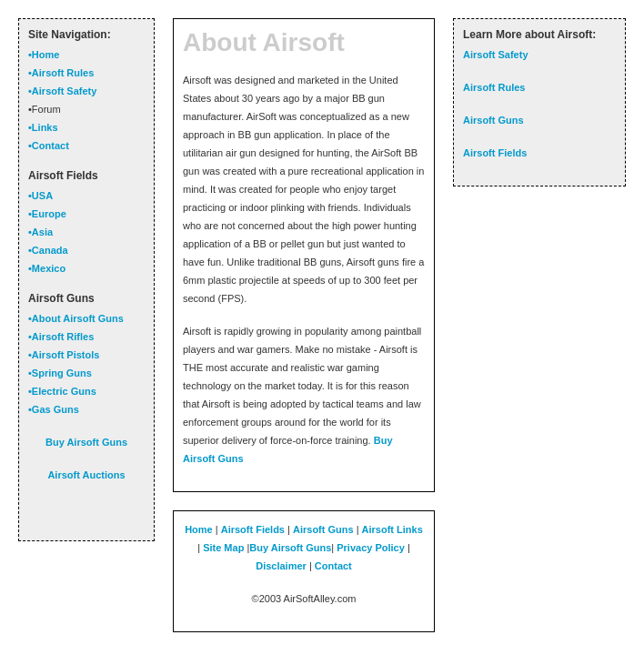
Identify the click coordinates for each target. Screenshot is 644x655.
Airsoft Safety (496, 55)
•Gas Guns (54, 409)
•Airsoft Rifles (61, 337)
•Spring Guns (60, 373)
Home (199, 529)
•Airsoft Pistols (64, 355)
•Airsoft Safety (62, 91)
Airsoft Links (392, 529)
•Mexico (47, 268)
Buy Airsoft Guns (290, 548)
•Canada (48, 250)
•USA (40, 196)
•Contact (49, 146)
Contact (333, 566)
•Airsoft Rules (61, 73)
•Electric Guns (62, 391)
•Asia (40, 232)
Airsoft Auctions (86, 475)
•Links (43, 127)
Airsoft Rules (494, 87)
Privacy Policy (371, 548)
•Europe (47, 214)
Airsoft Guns (323, 529)
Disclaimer (281, 566)
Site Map (223, 548)
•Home (44, 55)
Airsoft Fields (253, 529)
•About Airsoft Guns (76, 318)
